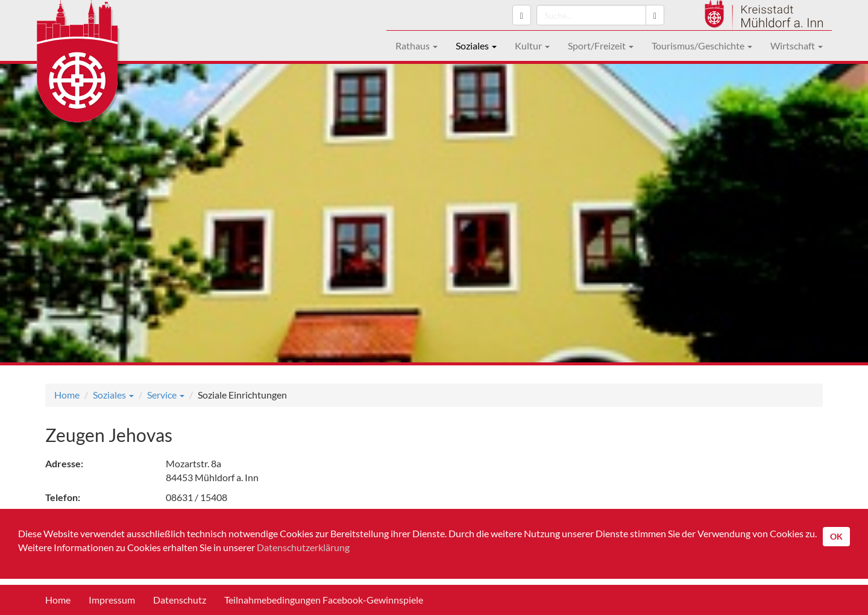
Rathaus (417, 46)
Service (166, 395)
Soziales (476, 46)
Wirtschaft (797, 46)
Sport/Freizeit (601, 46)
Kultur (532, 46)
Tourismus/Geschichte (702, 46)
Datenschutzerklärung (303, 547)
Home (67, 395)
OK (836, 536)
